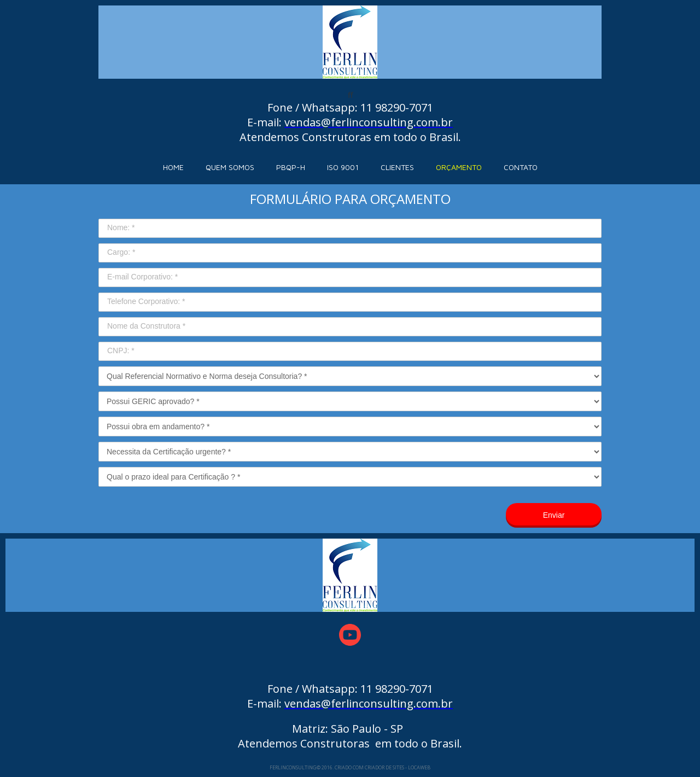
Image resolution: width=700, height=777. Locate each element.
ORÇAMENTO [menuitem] (459, 167)
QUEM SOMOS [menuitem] (230, 167)
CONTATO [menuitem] (521, 167)
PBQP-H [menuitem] (291, 167)
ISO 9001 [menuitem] (343, 167)
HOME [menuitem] (173, 167)
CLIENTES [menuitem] (397, 167)
